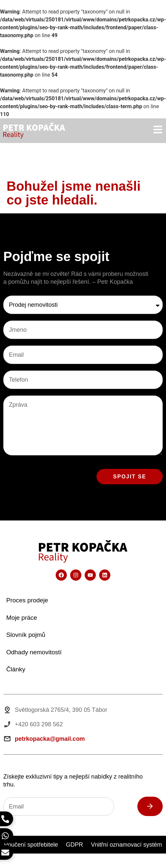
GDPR (74, 845)
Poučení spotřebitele (31, 845)
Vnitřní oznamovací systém (126, 845)
